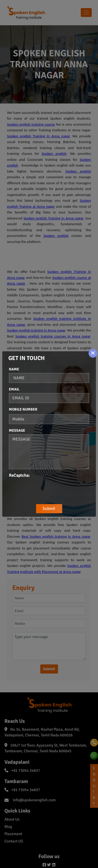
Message (17, 430)
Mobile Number (23, 409)
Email (14, 389)
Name (14, 369)
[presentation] (49, 489)
